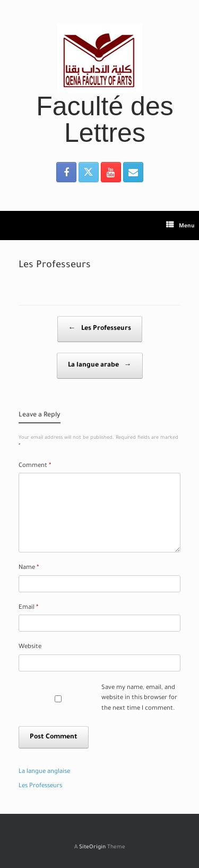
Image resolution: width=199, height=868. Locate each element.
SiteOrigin (92, 848)
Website (30, 647)
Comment (35, 466)
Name (29, 568)
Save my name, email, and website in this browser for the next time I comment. (139, 699)
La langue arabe (100, 366)
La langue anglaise (44, 772)
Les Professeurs (100, 329)
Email (28, 608)
